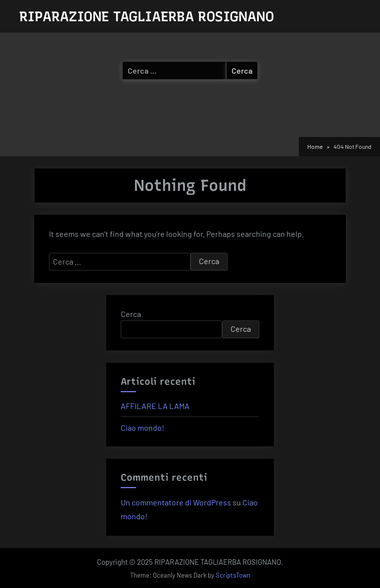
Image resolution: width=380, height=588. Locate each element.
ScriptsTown (233, 575)
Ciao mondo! (142, 428)
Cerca (131, 314)
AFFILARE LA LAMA (155, 406)
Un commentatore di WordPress (176, 502)
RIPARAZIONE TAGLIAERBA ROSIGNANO (147, 16)
